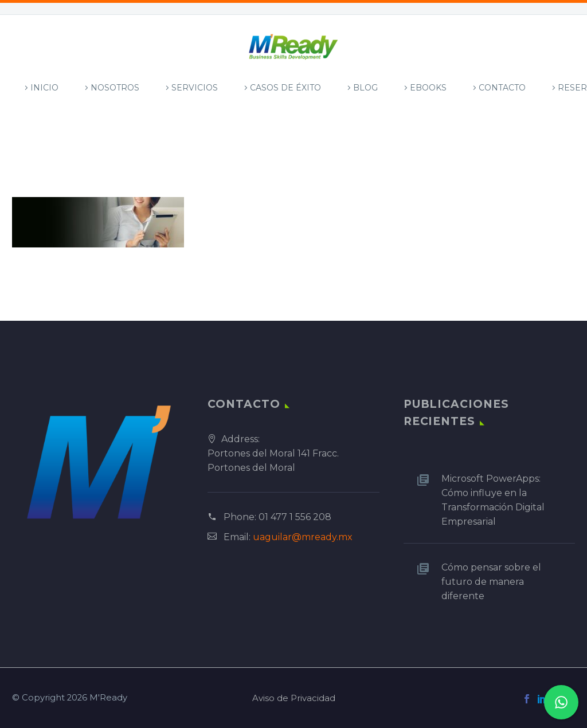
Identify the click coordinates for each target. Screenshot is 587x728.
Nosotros (115, 88)
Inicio (44, 88)
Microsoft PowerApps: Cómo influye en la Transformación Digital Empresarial (493, 500)
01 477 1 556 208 (295, 517)
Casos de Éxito (285, 88)
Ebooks (428, 88)
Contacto (502, 88)
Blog (365, 88)
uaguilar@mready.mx (303, 537)
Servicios (195, 88)
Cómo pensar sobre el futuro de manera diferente (491, 582)
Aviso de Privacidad (294, 699)
